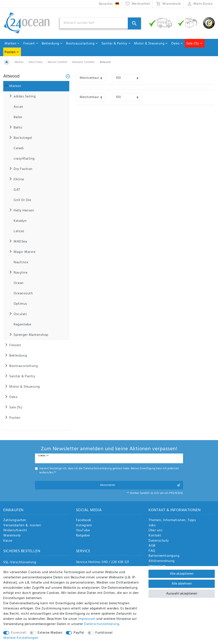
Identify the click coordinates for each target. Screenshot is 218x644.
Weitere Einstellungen (21, 638)
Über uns (156, 531)
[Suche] (134, 23)
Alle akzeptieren (182, 574)
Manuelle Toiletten (83, 62)
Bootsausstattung (82, 44)
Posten (12, 52)
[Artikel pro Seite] (127, 78)
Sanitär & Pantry (116, 44)
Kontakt (155, 536)
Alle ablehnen (182, 584)
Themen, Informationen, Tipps (172, 520)
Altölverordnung (162, 561)
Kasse (8, 541)
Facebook (84, 520)
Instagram (84, 526)
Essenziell (19, 633)
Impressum (87, 619)
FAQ (152, 551)
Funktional (104, 633)
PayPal (79, 633)
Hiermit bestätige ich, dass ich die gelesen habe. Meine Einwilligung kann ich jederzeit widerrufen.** (109, 471)
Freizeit (31, 44)
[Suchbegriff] (100, 23)
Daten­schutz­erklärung (102, 624)
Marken (12, 44)
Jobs (152, 526)
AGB (152, 546)
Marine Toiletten (58, 62)
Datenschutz (159, 541)
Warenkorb (12, 536)
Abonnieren (140, 485)
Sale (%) (194, 44)
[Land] (109, 4)
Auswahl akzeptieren (182, 594)
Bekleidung (52, 44)
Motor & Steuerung (151, 44)
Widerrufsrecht (15, 531)
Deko (177, 44)
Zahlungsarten (15, 520)
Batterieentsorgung (164, 556)
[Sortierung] (91, 78)
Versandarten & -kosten (22, 526)
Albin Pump (36, 62)
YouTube (83, 531)
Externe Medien (50, 633)
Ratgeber (83, 536)
